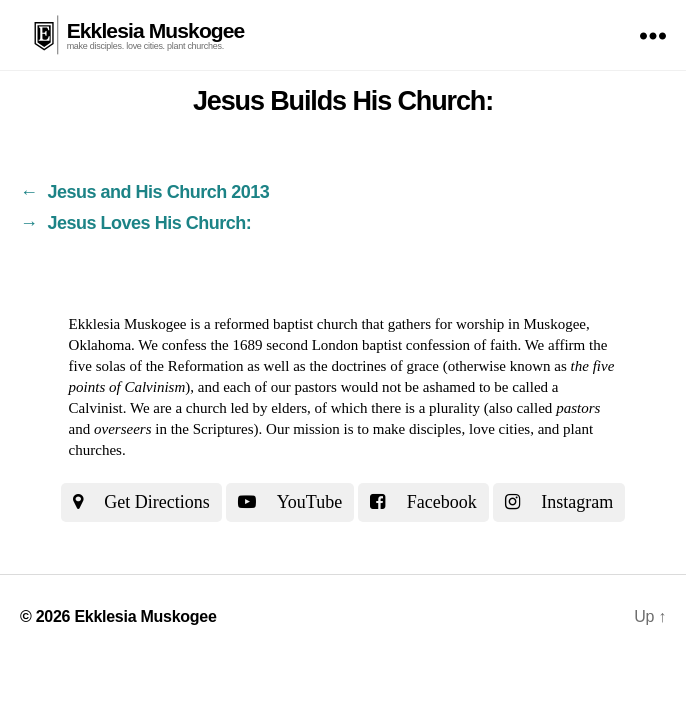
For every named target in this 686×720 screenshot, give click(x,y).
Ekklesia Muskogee (156, 30)
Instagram (559, 502)
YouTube (290, 502)
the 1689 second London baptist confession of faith (363, 345)
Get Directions (141, 502)
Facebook (423, 502)
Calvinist (96, 408)
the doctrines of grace (374, 366)
